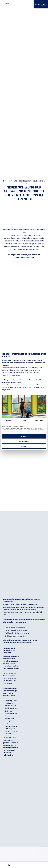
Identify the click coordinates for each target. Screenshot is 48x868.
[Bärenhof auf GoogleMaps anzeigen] (24, 865)
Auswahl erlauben (24, 441)
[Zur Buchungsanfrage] (38, 865)
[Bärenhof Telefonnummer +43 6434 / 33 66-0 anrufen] (9, 865)
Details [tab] (24, 421)
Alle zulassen (24, 436)
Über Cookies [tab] (39, 421)
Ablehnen (24, 446)
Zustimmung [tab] (9, 421)
